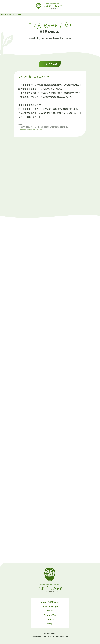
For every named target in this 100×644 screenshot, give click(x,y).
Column (50, 619)
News (50, 611)
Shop (50, 624)
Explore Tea (50, 615)
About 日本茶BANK (50, 602)
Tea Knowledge (50, 606)
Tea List (12, 14)
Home (4, 14)
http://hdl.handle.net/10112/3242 (32, 130)
